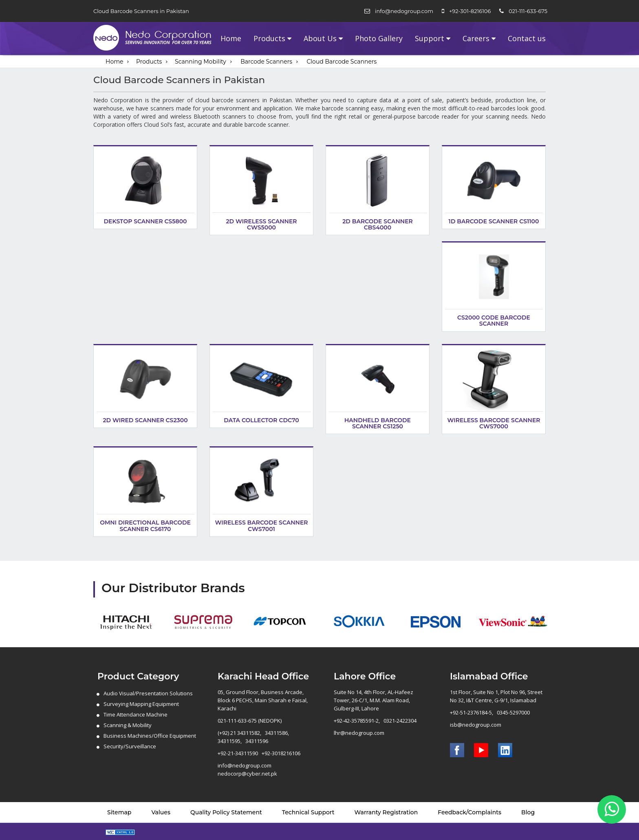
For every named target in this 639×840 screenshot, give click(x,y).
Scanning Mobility (201, 62)
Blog (528, 812)
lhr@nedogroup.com (359, 733)
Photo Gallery (379, 38)
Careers (476, 38)
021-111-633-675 (528, 11)
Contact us (527, 38)
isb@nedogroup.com (476, 725)
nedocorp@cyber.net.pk (247, 774)
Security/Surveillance (130, 746)
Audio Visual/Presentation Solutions (148, 693)
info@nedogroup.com (404, 11)
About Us (320, 38)
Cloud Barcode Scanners (342, 62)
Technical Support (308, 812)
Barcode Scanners (266, 62)
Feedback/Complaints (469, 812)
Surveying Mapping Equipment (141, 704)
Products (269, 38)
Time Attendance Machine (136, 714)
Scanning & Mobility (128, 725)
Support (430, 38)
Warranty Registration (386, 812)
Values (161, 812)
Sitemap (119, 812)
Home (231, 38)
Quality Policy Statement (226, 812)
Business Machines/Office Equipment (150, 736)
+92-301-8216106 (470, 11)
